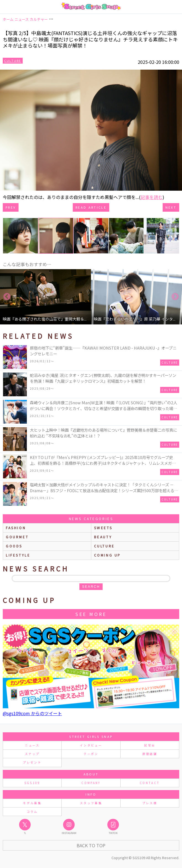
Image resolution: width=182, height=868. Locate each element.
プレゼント (32, 762)
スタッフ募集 (91, 803)
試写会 (150, 745)
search (91, 587)
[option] (45, 297)
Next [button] (175, 297)
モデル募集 (32, 803)
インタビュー (91, 745)
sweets (103, 528)
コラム (32, 811)
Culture (13, 61)
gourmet (17, 537)
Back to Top (91, 845)
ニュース (32, 745)
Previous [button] (7, 297)
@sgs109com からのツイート (32, 713)
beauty (103, 537)
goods (14, 546)
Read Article (91, 207)
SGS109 (32, 783)
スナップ (32, 754)
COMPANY (91, 783)
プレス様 (150, 803)
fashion (16, 528)
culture (104, 546)
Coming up (107, 555)
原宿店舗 (150, 754)
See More (91, 614)
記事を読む (152, 197)
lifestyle (18, 555)
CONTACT (150, 783)
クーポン (91, 754)
